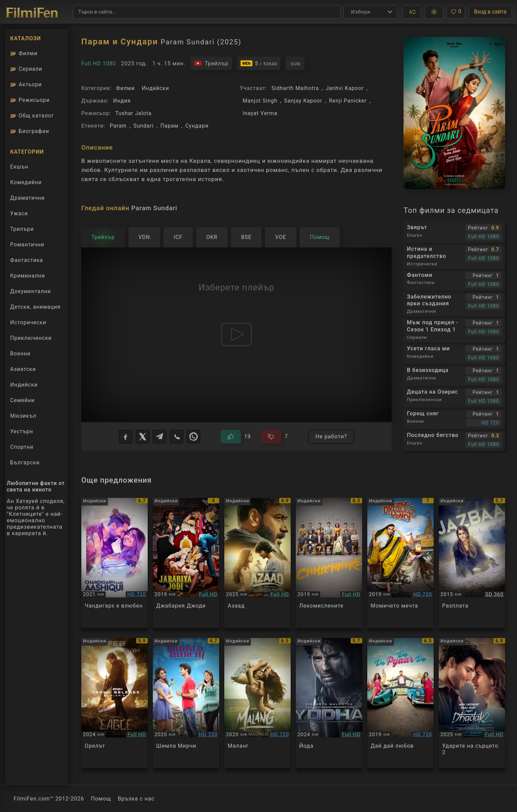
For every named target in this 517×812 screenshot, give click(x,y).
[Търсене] (207, 12)
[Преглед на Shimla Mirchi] (186, 703)
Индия (122, 101)
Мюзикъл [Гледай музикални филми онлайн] (23, 416)
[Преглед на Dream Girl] (400, 563)
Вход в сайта (490, 12)
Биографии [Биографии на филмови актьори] (30, 131)
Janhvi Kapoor (345, 88)
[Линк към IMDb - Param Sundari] (259, 63)
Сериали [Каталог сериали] (26, 69)
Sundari (144, 126)
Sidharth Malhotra (295, 88)
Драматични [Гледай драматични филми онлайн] (27, 198)
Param (118, 126)
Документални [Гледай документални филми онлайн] (30, 291)
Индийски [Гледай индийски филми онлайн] (24, 385)
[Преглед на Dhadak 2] (472, 703)
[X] (143, 437)
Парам (170, 126)
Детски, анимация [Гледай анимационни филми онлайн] (35, 307)
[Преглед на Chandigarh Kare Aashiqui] (115, 563)
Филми (125, 88)
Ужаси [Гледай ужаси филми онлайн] (19, 213)
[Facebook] (126, 437)
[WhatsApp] (193, 437)
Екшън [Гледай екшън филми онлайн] (19, 167)
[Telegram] (160, 437)
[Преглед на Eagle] (115, 703)
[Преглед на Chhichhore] (329, 563)
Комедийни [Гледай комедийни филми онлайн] (26, 182)
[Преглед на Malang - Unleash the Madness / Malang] (257, 703)
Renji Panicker (348, 101)
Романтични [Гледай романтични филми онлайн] (27, 245)
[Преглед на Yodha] (329, 703)
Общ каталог (32, 116)
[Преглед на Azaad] (257, 563)
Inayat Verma (260, 113)
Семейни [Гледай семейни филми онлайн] (22, 400)
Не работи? (331, 436)
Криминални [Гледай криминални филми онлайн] (28, 276)
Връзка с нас (136, 799)
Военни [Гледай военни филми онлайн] (20, 354)
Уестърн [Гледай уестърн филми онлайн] (22, 431)
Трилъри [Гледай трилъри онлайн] (22, 231)
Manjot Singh (260, 101)
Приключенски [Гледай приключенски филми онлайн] (31, 338)
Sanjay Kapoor (303, 101)
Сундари (197, 126)
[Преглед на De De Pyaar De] (400, 703)
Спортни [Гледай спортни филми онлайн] (22, 447)
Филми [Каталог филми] (24, 53)
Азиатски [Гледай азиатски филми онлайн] (23, 369)
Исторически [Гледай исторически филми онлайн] (28, 322)
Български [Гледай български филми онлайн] (25, 463)
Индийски (155, 88)
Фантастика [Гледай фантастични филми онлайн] (27, 260)
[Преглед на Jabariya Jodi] (186, 563)
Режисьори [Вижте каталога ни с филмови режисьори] (30, 100)
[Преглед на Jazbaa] (472, 563)
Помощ (101, 799)
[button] (412, 12)
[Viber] (177, 437)
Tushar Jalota (133, 113)
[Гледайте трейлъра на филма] (211, 63)
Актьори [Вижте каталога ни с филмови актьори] (26, 84)
